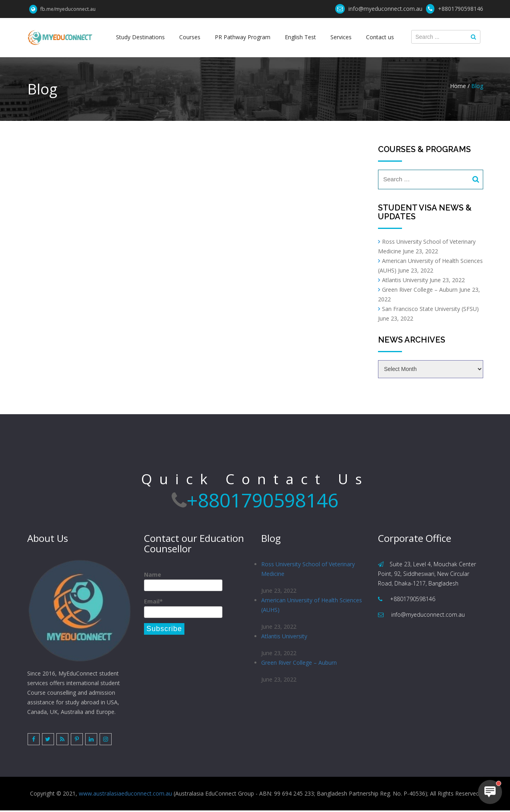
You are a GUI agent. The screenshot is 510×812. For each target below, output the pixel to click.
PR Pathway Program (243, 37)
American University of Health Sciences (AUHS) (312, 606)
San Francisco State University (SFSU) (430, 309)
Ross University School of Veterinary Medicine (308, 569)
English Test (300, 37)
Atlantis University (405, 280)
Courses (191, 37)
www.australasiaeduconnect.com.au (125, 795)
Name (183, 581)
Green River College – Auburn (420, 290)
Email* (183, 608)
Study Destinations (142, 37)
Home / (460, 86)
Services (340, 37)
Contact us (378, 37)
